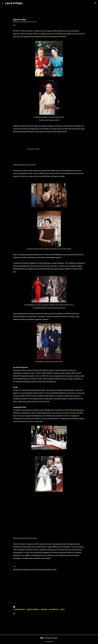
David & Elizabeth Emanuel (74, 410)
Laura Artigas (14, 3)
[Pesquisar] (25, 3)
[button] (14, 25)
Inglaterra (44, 609)
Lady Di (62, 609)
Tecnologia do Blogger (49, 638)
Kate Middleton (54, 609)
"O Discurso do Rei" (19, 609)
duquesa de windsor (33, 609)
